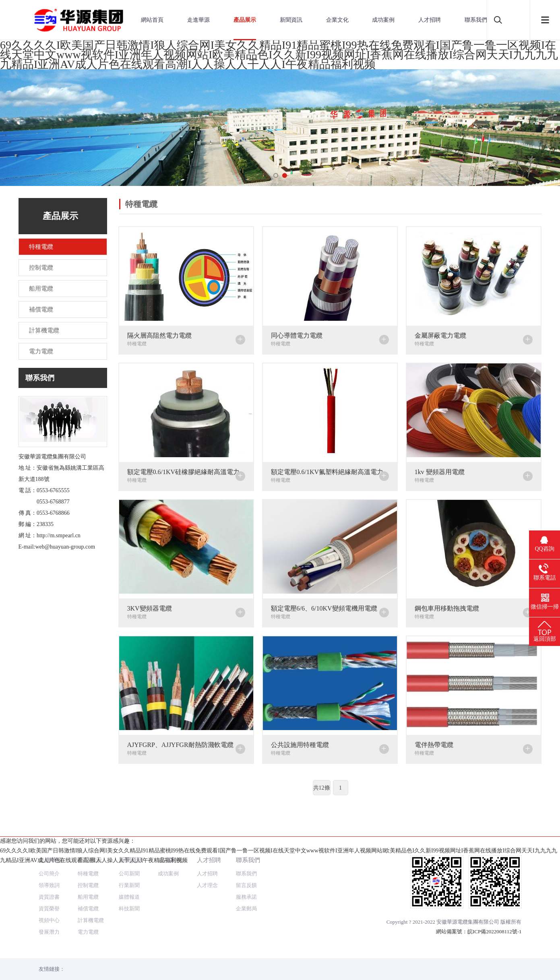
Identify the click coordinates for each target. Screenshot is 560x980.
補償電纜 (88, 880)
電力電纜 (88, 903)
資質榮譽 (49, 880)
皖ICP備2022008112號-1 (495, 903)
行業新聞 (129, 856)
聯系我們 (476, 20)
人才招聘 (430, 20)
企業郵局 (246, 880)
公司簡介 (49, 845)
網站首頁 (152, 20)
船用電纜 (88, 868)
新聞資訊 (291, 20)
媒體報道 (129, 868)
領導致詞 (49, 856)
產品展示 (245, 20)
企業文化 (337, 20)
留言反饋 (246, 856)
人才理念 (207, 856)
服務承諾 (246, 868)
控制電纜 (88, 856)
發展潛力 (49, 903)
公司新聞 (129, 845)
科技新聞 (129, 880)
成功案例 (383, 20)
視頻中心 (49, 891)
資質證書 (49, 868)
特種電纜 (88, 845)
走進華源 (198, 20)
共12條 (322, 788)
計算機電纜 (91, 891)
